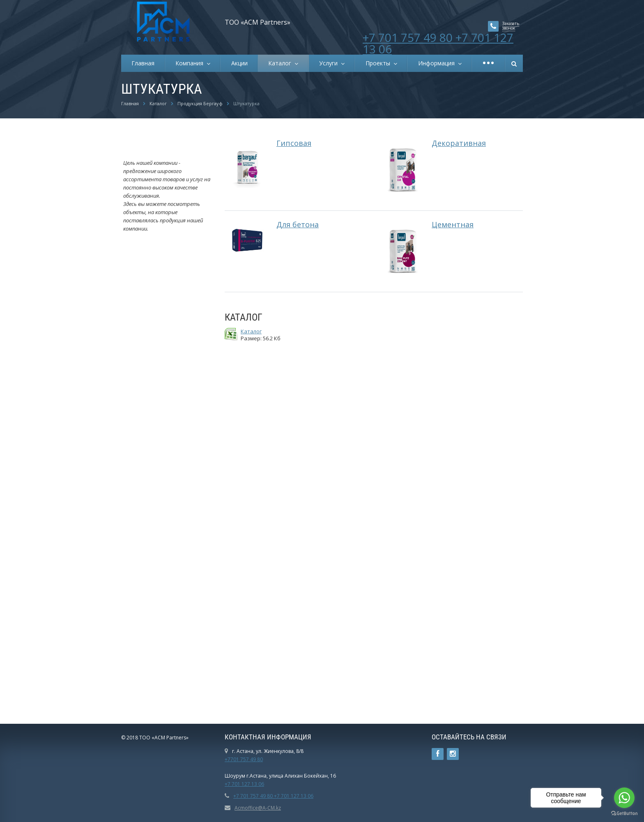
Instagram (453, 754)
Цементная (453, 224)
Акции (239, 63)
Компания (191, 63)
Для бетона (298, 224)
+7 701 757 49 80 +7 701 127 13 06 (438, 43)
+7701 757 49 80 (244, 759)
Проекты (379, 63)
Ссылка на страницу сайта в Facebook (438, 754)
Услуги (330, 63)
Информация (438, 63)
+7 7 (230, 784)
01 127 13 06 (249, 784)
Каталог (281, 63)
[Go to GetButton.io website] (624, 814)
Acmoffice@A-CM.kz (258, 808)
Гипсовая (294, 143)
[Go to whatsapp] (624, 798)
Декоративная (459, 143)
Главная (143, 63)
